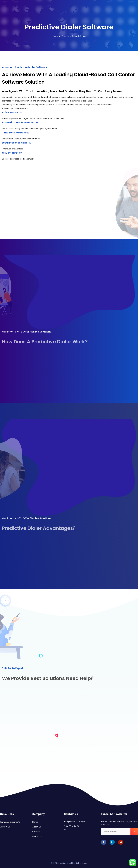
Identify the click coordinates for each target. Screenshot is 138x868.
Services (36, 832)
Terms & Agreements (10, 822)
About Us (37, 827)
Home (55, 36)
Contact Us (5, 827)
